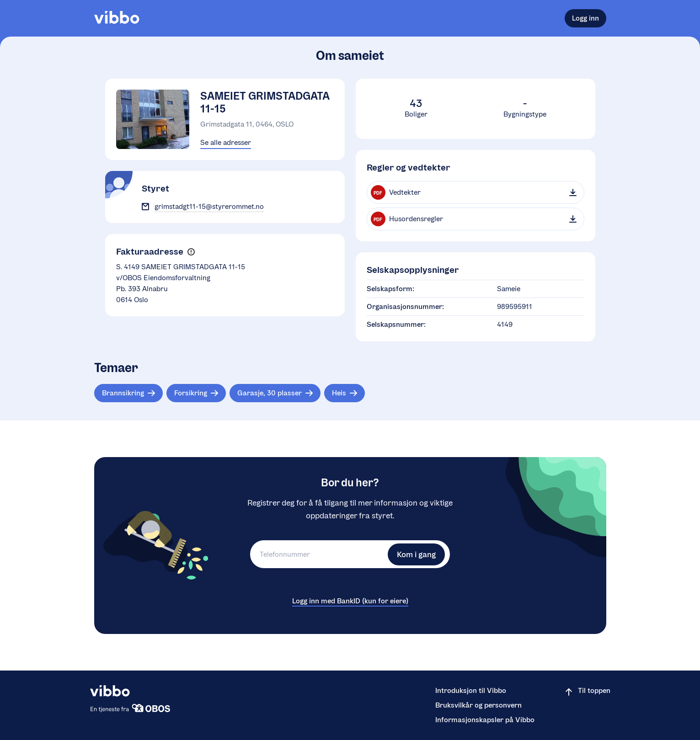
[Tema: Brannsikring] (128, 393)
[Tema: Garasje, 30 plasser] (275, 393)
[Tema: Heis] (345, 393)
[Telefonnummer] (318, 554)
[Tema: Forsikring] (196, 393)
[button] (191, 252)
